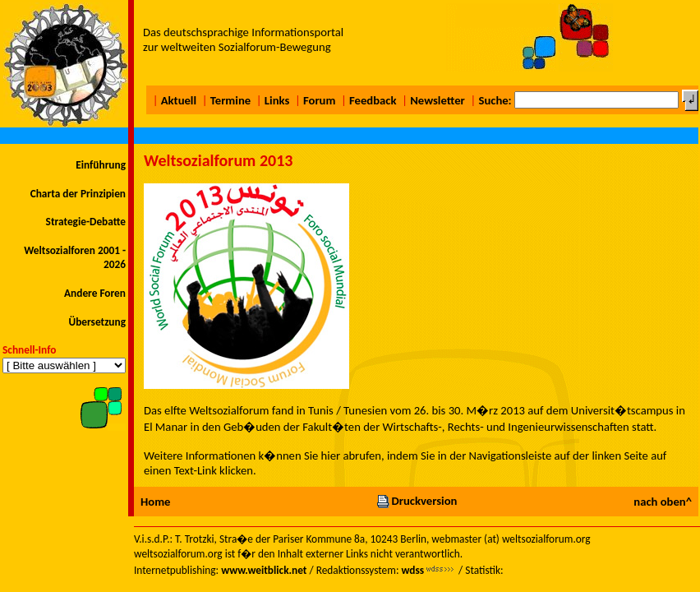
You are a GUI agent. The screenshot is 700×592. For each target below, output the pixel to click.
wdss (412, 570)
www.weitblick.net (264, 570)
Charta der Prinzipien (78, 194)
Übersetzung (97, 322)
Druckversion (417, 501)
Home (155, 502)
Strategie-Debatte (86, 222)
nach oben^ (663, 502)
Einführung (101, 165)
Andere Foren (95, 293)
